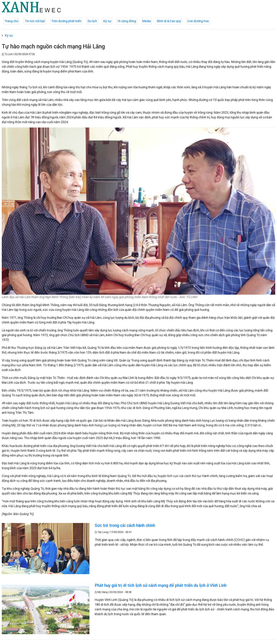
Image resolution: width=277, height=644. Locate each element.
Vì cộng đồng (127, 21)
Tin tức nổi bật (35, 21)
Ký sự (107, 21)
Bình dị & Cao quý (169, 21)
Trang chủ (12, 21)
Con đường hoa (198, 21)
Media (147, 21)
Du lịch (92, 21)
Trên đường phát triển (66, 21)
